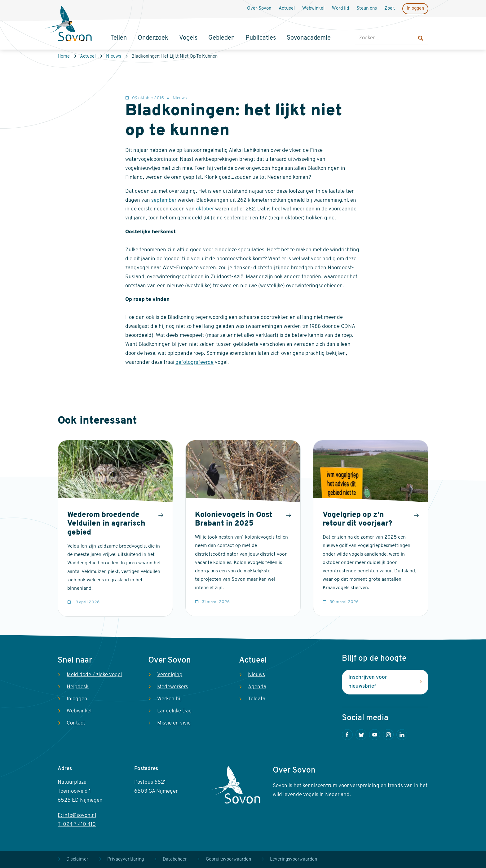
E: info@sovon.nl (77, 815)
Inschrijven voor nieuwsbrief (368, 682)
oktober (205, 209)
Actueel (88, 57)
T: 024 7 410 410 (77, 824)
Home (64, 57)
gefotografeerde (194, 362)
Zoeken (360, 25)
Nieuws (114, 57)
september (164, 200)
